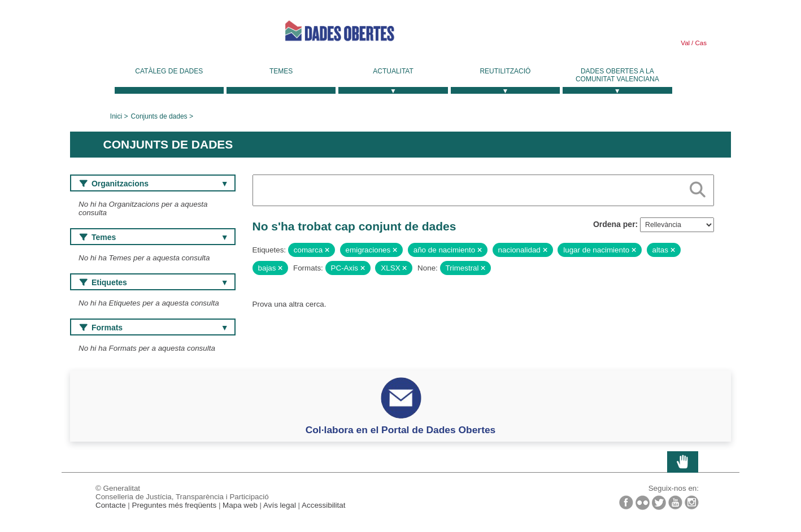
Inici (116, 116)
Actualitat (393, 71)
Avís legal (280, 505)
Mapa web (240, 505)
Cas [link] (700, 43)
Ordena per (614, 224)
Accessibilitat (323, 505)
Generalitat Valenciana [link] (155, 35)
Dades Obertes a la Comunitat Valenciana (617, 75)
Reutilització (505, 71)
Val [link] (685, 43)
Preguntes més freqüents (175, 505)
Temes (281, 71)
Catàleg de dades (169, 71)
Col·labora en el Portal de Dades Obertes (401, 430)
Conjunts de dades (159, 116)
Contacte (111, 505)
